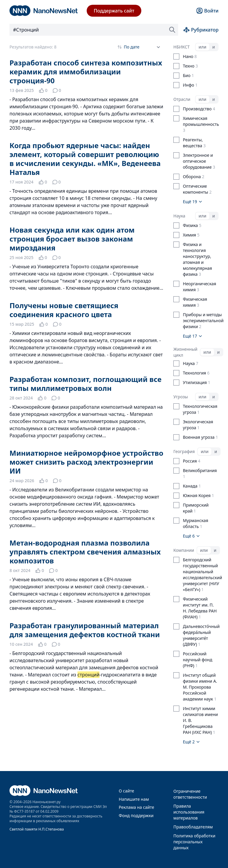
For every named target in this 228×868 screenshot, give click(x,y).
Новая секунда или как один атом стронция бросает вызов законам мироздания (72, 239)
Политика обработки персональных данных (194, 842)
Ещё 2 (192, 742)
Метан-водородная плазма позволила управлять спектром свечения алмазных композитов (85, 552)
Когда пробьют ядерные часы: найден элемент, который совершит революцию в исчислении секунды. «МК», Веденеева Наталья (85, 159)
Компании (184, 550)
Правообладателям (193, 827)
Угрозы (181, 397)
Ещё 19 (193, 202)
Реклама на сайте (136, 807)
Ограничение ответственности (190, 794)
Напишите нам (134, 799)
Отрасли (182, 99)
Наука (179, 216)
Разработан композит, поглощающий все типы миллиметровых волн (85, 384)
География (184, 451)
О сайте (126, 791)
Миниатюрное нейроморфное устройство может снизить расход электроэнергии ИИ (86, 462)
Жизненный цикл (185, 352)
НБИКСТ (182, 47)
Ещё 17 (193, 336)
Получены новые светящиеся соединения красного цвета (64, 310)
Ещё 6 (192, 536)
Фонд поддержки (136, 815)
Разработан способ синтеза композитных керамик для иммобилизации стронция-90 (86, 72)
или (202, 47)
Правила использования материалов (189, 812)
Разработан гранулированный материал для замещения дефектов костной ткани (85, 630)
